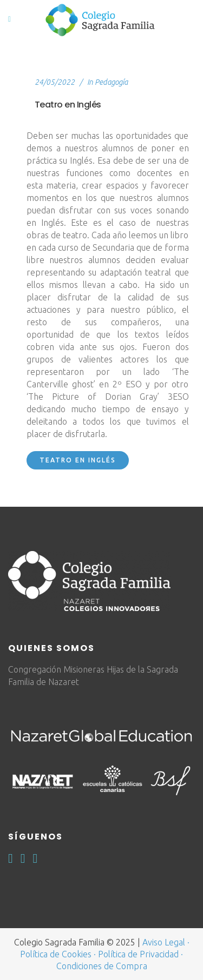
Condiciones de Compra (102, 966)
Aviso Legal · (166, 942)
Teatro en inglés (78, 460)
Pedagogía (111, 82)
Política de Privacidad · (140, 954)
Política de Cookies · (58, 954)
